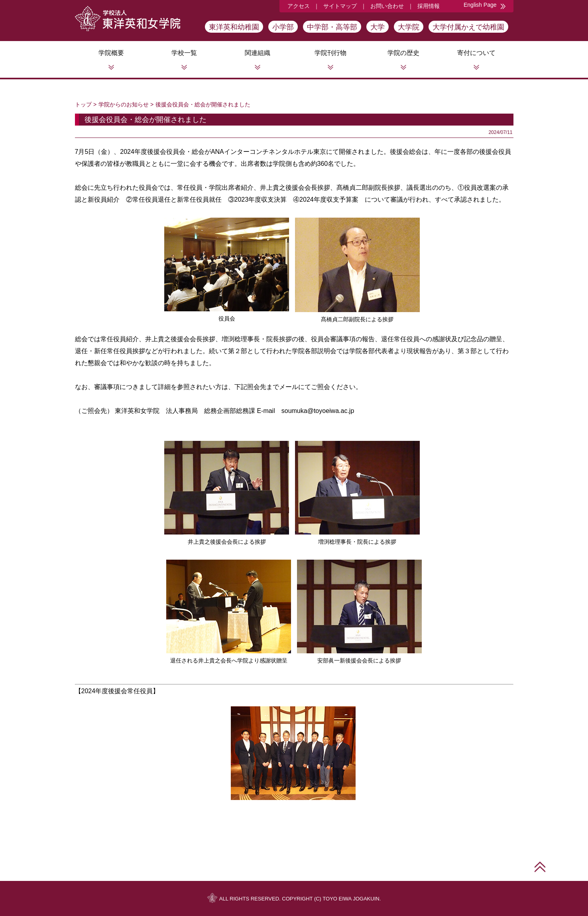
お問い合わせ (387, 6)
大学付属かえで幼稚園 (468, 27)
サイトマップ (340, 6)
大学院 (409, 27)
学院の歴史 (403, 53)
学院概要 (111, 53)
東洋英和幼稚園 (234, 27)
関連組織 (258, 53)
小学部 (283, 27)
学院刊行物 (330, 53)
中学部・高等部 (332, 27)
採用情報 (429, 6)
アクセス (299, 6)
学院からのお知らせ (124, 104)
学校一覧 (184, 53)
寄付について (476, 53)
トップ (83, 104)
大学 (378, 27)
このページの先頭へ (540, 867)
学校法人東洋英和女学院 (128, 19)
